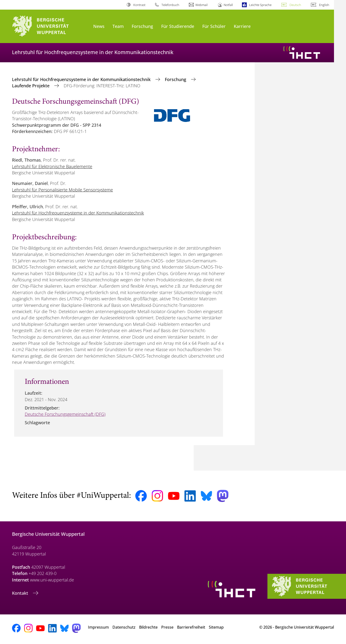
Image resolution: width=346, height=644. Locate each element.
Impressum (98, 627)
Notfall (228, 5)
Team (118, 26)
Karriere (242, 26)
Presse (167, 627)
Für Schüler (214, 26)
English (324, 5)
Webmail (201, 5)
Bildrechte (148, 627)
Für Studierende (178, 26)
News (99, 26)
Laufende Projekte (31, 86)
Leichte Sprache (260, 5)
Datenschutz (124, 627)
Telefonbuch (170, 5)
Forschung (142, 26)
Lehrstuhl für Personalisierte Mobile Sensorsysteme (62, 190)
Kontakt (21, 593)
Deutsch (295, 5)
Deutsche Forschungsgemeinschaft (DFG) (65, 414)
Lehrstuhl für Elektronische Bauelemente (52, 166)
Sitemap (216, 627)
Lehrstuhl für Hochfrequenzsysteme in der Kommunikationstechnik (82, 79)
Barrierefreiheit (191, 627)
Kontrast (139, 5)
